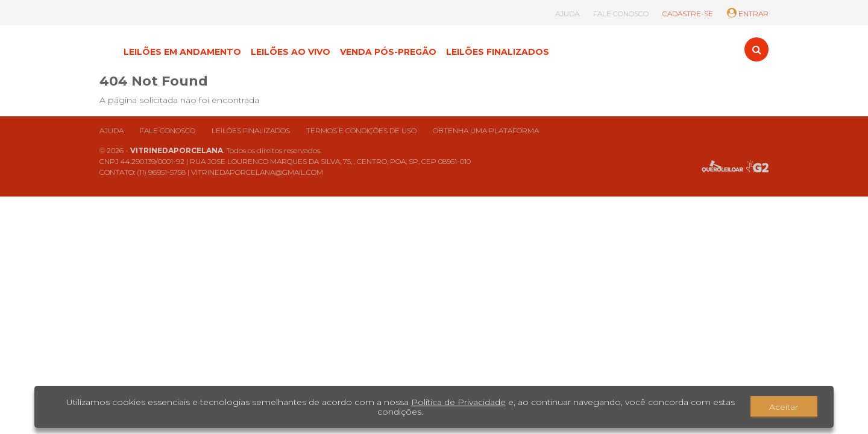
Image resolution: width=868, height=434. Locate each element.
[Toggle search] (756, 49)
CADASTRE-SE (688, 14)
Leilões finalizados (251, 131)
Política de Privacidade (458, 402)
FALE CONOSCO (621, 14)
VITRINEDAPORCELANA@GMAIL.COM (257, 172)
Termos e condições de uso (361, 131)
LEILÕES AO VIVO (291, 52)
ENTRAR (748, 14)
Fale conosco (168, 131)
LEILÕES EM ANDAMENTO (182, 52)
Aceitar (784, 407)
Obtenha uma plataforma (486, 131)
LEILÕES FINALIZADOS (498, 52)
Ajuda (112, 131)
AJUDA (567, 14)
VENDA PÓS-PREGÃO (388, 52)
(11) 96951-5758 (161, 172)
